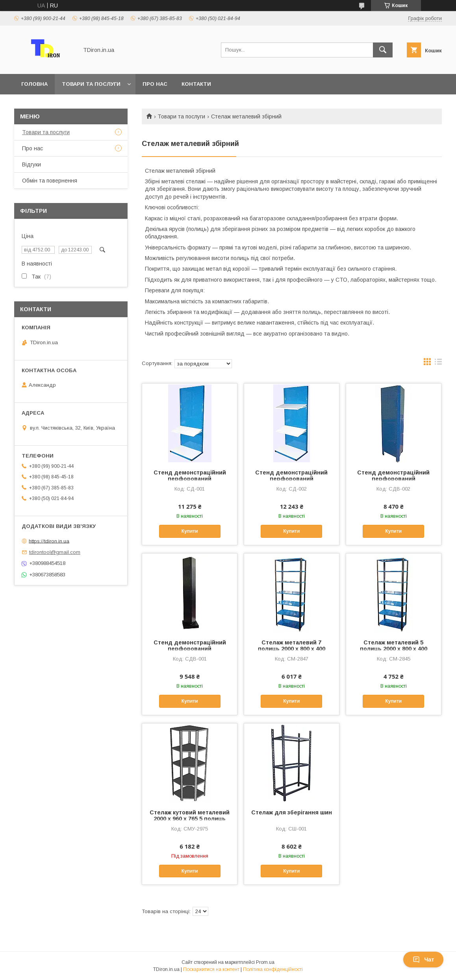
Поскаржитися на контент (211, 969)
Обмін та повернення (50, 181)
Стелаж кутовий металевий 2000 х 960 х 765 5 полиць (190, 816)
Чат (423, 960)
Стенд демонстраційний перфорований (190, 476)
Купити (190, 531)
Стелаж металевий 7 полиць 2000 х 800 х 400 (292, 646)
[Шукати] (383, 50)
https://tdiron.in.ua (49, 541)
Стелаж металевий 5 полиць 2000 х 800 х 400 (394, 646)
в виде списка (438, 364)
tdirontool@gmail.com (55, 552)
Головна (34, 84)
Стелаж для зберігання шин (292, 812)
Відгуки (32, 164)
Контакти (196, 84)
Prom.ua (265, 962)
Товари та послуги (91, 84)
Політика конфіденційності (273, 969)
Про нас (155, 84)
